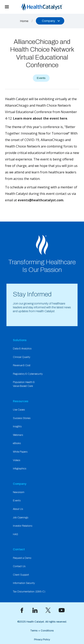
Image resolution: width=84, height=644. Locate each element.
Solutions (20, 340)
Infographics (20, 469)
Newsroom (19, 492)
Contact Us (19, 566)
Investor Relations (23, 526)
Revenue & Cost (22, 365)
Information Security (24, 583)
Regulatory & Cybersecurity (28, 374)
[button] (7, 7)
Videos (17, 460)
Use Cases (19, 410)
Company (20, 484)
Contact (19, 549)
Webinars (18, 435)
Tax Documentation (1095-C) (29, 592)
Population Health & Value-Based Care (24, 384)
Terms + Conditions (42, 631)
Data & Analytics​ (22, 349)
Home (24, 21)
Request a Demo (22, 558)
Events (17, 501)
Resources (21, 401)
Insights (17, 427)
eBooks (17, 443)
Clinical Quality (22, 357)
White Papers (20, 452)
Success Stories (22, 418)
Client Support (21, 575)
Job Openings (21, 518)
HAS (16, 534)
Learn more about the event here (40, 118)
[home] (49, 7)
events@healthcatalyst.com (41, 200)
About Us (18, 509)
